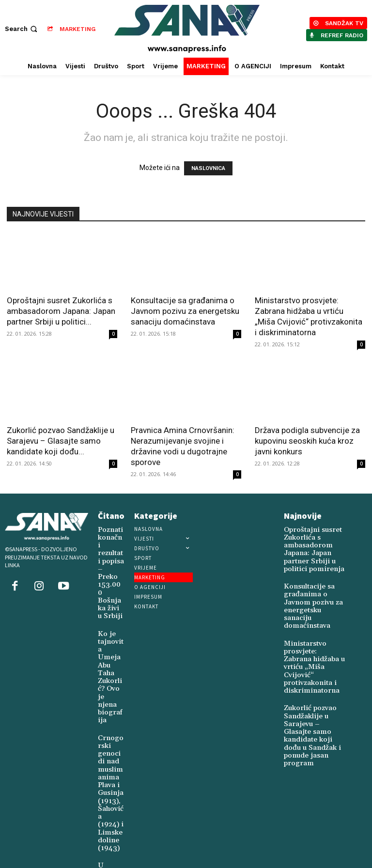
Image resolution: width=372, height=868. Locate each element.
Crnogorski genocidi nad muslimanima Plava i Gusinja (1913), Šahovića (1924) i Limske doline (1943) (110, 700)
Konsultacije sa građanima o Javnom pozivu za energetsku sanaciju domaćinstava (185, 311)
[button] (22, 29)
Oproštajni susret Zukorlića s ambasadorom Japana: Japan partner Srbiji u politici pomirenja (315, 542)
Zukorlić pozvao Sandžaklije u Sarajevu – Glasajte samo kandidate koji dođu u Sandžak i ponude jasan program (313, 672)
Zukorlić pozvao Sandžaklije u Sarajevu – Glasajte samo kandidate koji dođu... (61, 441)
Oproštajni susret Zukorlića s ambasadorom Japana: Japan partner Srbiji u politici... (61, 311)
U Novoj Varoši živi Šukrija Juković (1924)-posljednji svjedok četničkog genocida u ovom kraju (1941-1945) (110, 803)
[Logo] (187, 29)
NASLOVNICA (208, 168)
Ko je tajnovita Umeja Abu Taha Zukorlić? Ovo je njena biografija (111, 619)
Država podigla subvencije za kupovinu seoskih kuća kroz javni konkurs (307, 441)
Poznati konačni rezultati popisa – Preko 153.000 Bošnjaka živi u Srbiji (110, 555)
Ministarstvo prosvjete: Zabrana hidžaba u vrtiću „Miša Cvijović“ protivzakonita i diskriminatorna (314, 623)
